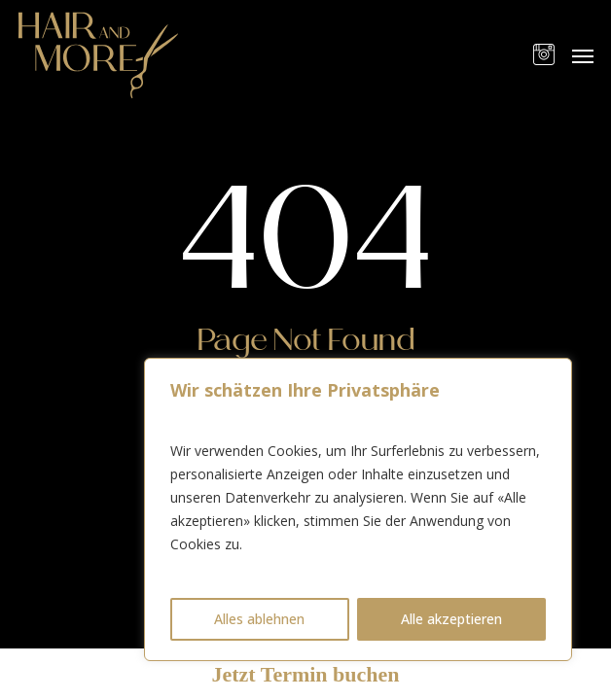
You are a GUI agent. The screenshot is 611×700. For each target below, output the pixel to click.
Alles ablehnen (259, 619)
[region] (358, 509)
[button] (583, 55)
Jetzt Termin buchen (305, 674)
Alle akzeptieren (451, 619)
